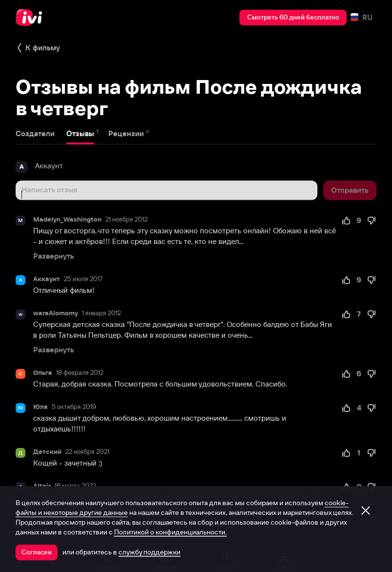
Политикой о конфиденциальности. (170, 532)
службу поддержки (149, 552)
